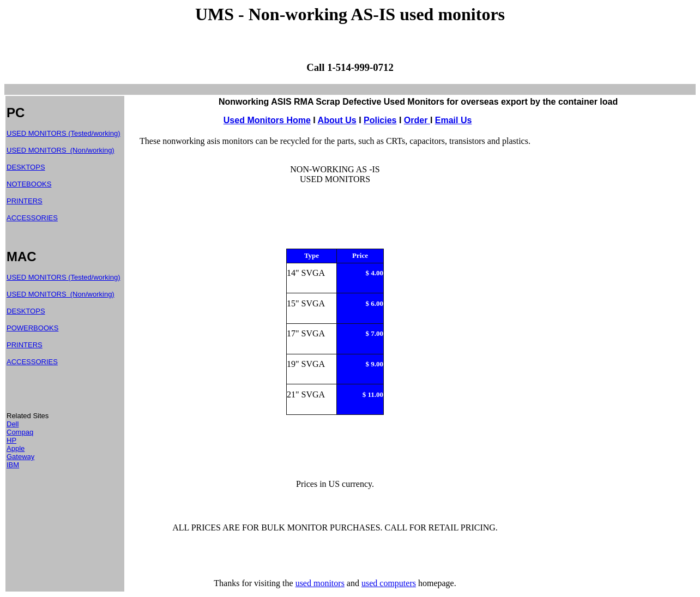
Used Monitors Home (267, 120)
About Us (337, 120)
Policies (380, 120)
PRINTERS (25, 201)
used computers (389, 583)
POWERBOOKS (32, 328)
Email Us (454, 120)
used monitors (320, 583)
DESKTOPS (26, 167)
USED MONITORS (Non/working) (61, 150)
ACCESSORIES (32, 218)
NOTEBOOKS (29, 184)
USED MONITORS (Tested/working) (64, 133)
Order (417, 120)
